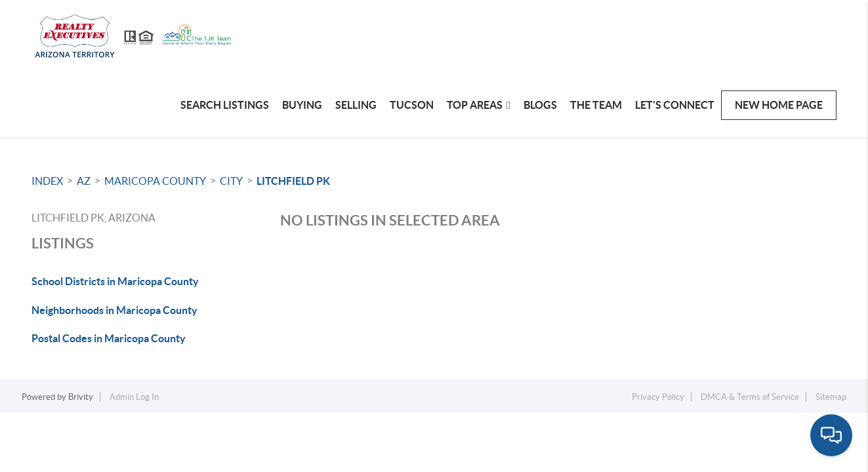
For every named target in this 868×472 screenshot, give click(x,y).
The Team (596, 105)
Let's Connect (675, 105)
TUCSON (412, 105)
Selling (356, 105)
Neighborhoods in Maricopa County (114, 310)
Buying (302, 105)
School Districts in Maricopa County (115, 281)
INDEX (47, 181)
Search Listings (225, 105)
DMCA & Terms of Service (750, 397)
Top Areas (479, 105)
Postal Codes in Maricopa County (109, 338)
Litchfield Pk (293, 181)
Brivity (81, 397)
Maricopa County (155, 181)
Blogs (540, 105)
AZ (84, 181)
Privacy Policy (658, 397)
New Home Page (779, 105)
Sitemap (831, 397)
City (231, 181)
